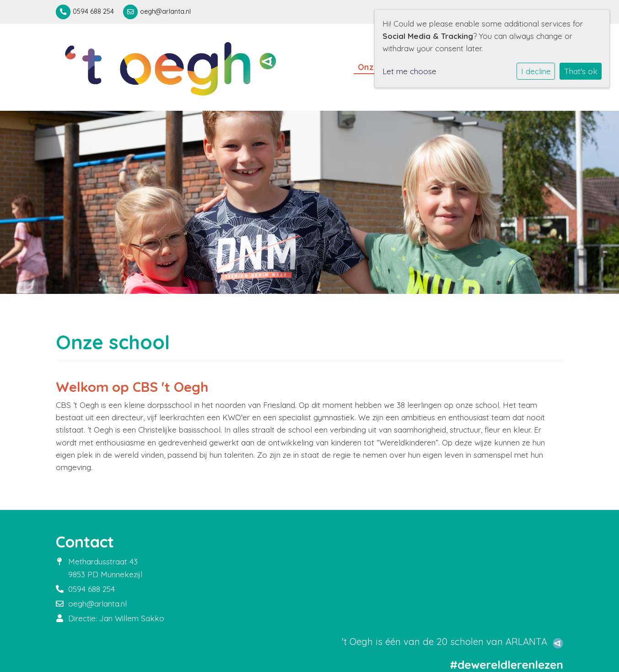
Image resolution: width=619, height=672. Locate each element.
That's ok (581, 71)
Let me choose (409, 71)
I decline (536, 71)
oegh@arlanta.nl (165, 11)
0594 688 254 (93, 11)
